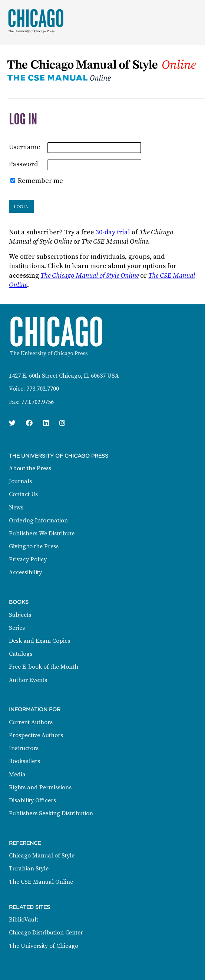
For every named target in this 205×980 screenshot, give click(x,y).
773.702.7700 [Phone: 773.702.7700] (43, 389)
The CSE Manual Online (41, 882)
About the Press (30, 468)
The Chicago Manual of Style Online (90, 276)
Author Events (28, 680)
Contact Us (23, 494)
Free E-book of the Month (44, 667)
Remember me (40, 181)
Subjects (20, 615)
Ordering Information (38, 521)
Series (17, 628)
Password (23, 164)
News (16, 508)
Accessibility (25, 572)
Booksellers (24, 761)
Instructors (24, 748)
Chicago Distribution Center (46, 933)
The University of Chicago (44, 946)
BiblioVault (24, 920)
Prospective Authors (36, 735)
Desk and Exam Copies (39, 641)
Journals (20, 481)
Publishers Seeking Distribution (51, 813)
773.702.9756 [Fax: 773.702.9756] (37, 402)
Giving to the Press (34, 546)
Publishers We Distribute (42, 534)
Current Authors (31, 722)
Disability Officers (32, 800)
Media (17, 775)
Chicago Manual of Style (42, 856)
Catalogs (21, 654)
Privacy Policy (28, 559)
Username (25, 147)
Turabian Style (29, 869)
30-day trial (113, 232)
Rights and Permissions (40, 787)
